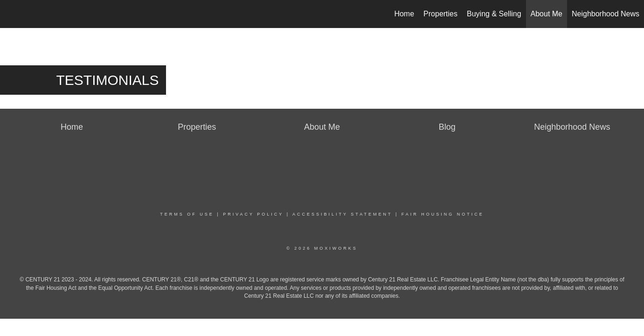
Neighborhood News (606, 14)
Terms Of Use (187, 214)
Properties (440, 14)
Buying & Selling (494, 14)
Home (404, 14)
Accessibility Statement (342, 214)
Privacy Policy (253, 214)
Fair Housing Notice (443, 214)
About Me (547, 14)
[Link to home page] (12, 14)
